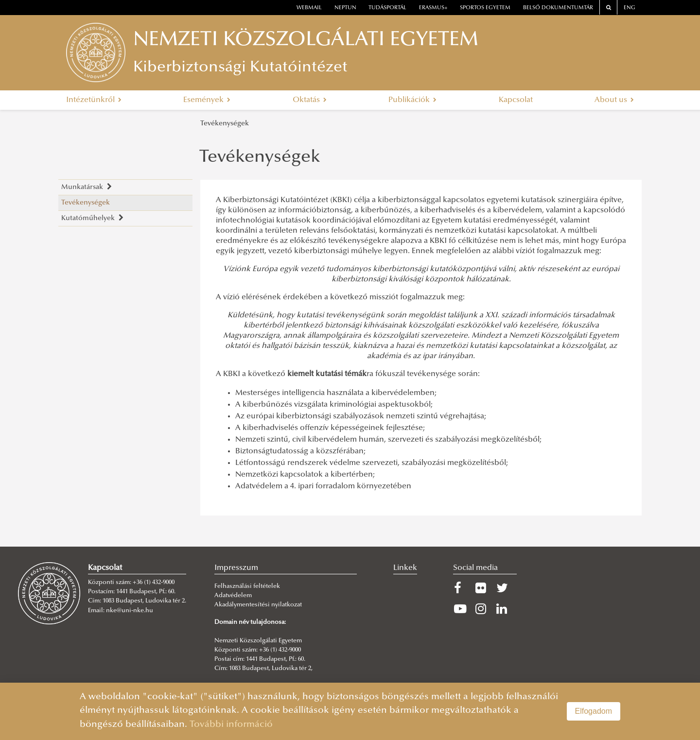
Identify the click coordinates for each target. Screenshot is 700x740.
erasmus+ (433, 8)
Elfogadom (594, 711)
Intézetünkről (94, 100)
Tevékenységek (225, 124)
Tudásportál (387, 8)
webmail (309, 8)
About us (614, 100)
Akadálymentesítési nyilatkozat (258, 605)
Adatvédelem (233, 596)
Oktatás (310, 100)
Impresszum (236, 568)
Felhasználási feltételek (247, 586)
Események (207, 100)
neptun (345, 8)
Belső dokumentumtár (558, 8)
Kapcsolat (516, 100)
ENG (630, 8)
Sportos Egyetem (485, 8)
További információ (231, 725)
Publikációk (412, 100)
